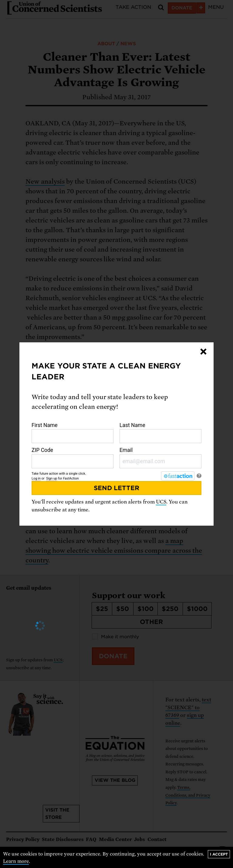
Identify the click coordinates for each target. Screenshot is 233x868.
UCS (161, 502)
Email (160, 458)
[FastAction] (178, 476)
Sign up (52, 478)
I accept (219, 854)
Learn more (16, 861)
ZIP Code (73, 458)
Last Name (160, 433)
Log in (36, 478)
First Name (73, 433)
